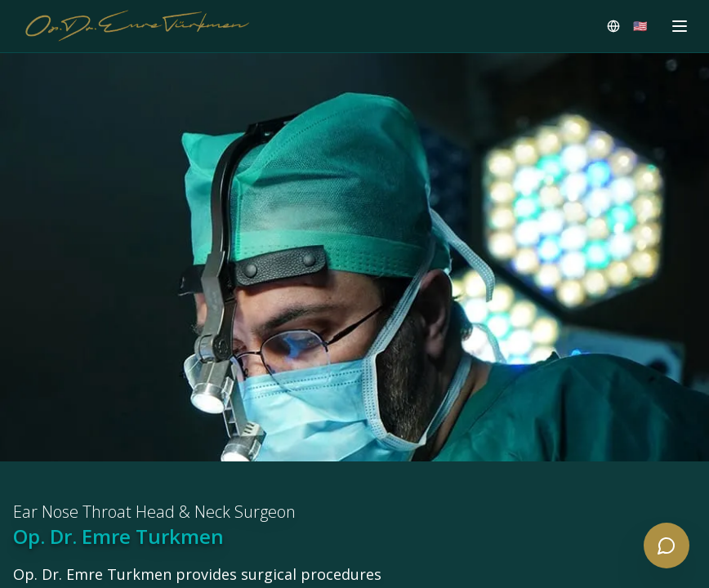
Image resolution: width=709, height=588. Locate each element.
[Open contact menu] (667, 546)
